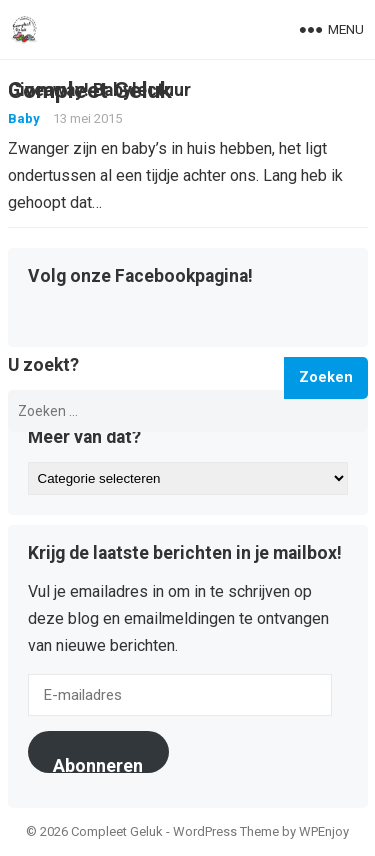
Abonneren (98, 764)
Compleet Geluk (90, 90)
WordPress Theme (226, 831)
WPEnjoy (324, 831)
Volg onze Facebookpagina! (140, 277)
